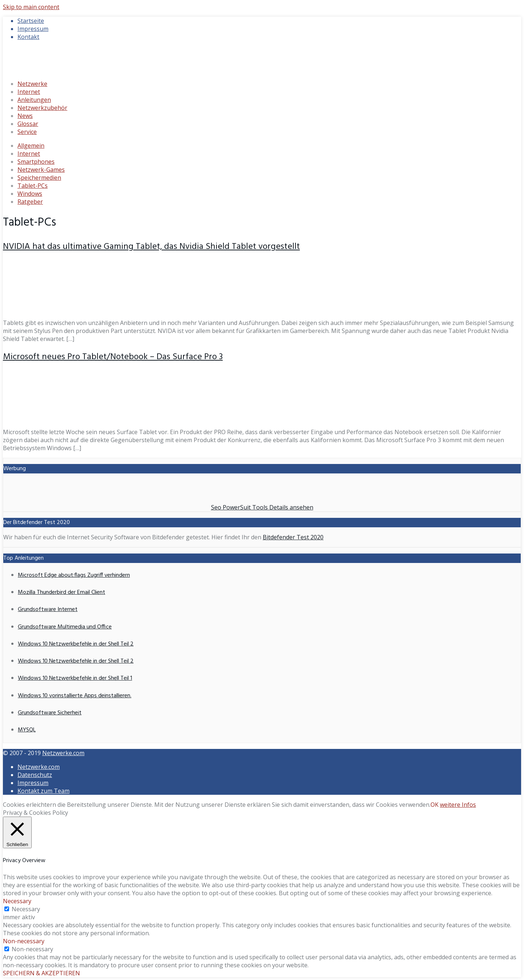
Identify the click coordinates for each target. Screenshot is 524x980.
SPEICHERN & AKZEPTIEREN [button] (41, 973)
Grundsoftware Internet (48, 610)
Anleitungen (34, 100)
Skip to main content (31, 7)
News (25, 116)
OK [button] (434, 805)
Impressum (33, 29)
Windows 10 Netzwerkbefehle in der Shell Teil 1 (75, 678)
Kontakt (28, 37)
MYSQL (27, 730)
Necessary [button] (17, 901)
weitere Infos (458, 805)
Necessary (26, 909)
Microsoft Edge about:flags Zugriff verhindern (74, 575)
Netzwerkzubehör (42, 108)
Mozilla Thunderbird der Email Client (61, 592)
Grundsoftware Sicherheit (50, 713)
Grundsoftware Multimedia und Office (65, 627)
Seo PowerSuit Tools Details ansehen (262, 507)
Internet (29, 92)
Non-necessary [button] (24, 941)
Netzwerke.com (63, 753)
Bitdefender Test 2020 (293, 537)
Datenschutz (35, 775)
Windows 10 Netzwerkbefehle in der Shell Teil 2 (76, 644)
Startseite (31, 21)
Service (27, 132)
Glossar (28, 124)
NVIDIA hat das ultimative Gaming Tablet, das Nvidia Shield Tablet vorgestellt (151, 247)
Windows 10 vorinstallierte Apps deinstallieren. (75, 696)
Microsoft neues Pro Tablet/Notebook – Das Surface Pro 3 (113, 357)
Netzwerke (32, 84)
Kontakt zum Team (43, 791)
